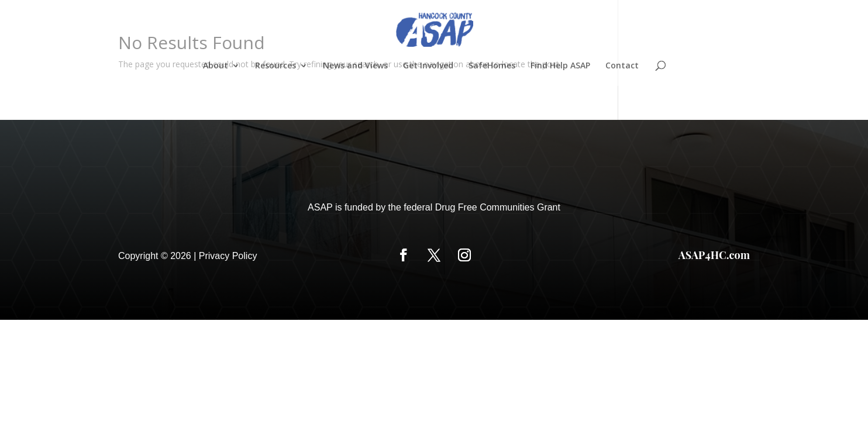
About (216, 66)
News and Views (355, 66)
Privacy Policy (228, 256)
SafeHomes (492, 66)
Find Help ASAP (560, 66)
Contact (622, 66)
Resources (275, 66)
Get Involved (428, 66)
